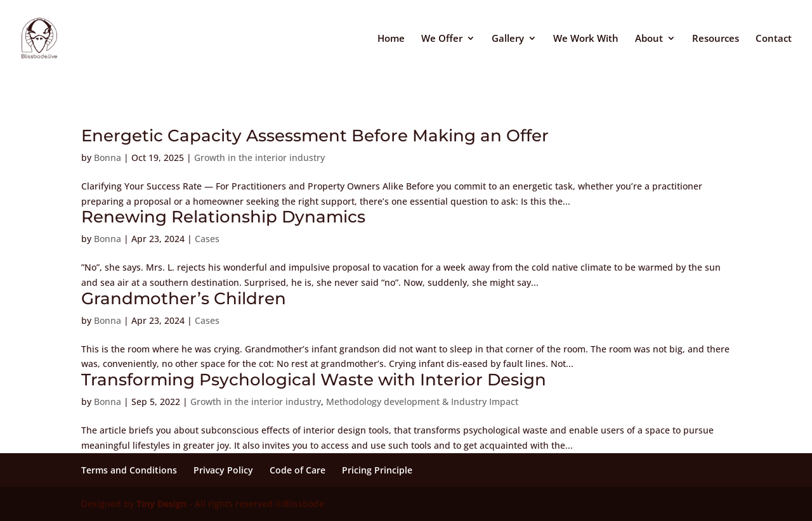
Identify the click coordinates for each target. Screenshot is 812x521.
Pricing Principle (377, 470)
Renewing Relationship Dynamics (223, 217)
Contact (774, 39)
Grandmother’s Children (184, 299)
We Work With (586, 39)
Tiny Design (161, 504)
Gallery (508, 39)
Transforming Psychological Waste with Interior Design (314, 380)
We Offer (442, 39)
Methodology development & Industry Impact (422, 402)
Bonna (108, 158)
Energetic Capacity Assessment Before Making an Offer (315, 136)
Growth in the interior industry (259, 158)
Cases (207, 239)
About (649, 39)
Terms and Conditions (129, 470)
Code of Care (298, 470)
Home (391, 39)
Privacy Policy (223, 470)
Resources (716, 39)
